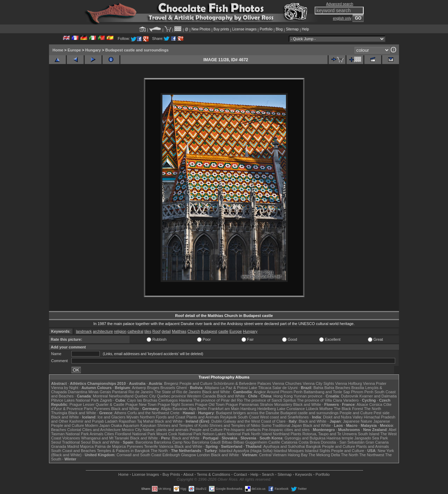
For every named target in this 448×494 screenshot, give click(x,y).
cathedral (135, 331)
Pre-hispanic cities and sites (286, 430)
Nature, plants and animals (166, 430)
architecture (103, 331)
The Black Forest (348, 409)
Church (194, 331)
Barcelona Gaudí (206, 442)
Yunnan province (308, 396)
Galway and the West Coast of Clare (254, 421)
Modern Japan (97, 425)
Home (58, 50)
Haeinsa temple (340, 438)
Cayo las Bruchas (142, 400)
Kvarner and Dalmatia (378, 396)
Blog (279, 29)
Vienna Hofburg (349, 383)
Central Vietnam (273, 455)
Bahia (318, 388)
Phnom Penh (362, 392)
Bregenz (171, 383)
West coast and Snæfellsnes (284, 417)
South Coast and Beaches (73, 451)
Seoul (56, 442)
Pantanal (120, 392)
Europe (74, 50)
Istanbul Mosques (289, 451)
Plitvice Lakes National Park (75, 400)
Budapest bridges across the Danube (248, 413)
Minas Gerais (100, 392)
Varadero (351, 400)
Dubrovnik (350, 396)
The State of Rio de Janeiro (178, 392)
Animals (96, 434)
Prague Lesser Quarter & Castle (97, 404)
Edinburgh (171, 455)
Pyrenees (102, 409)
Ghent (182, 388)
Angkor (260, 392)
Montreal (100, 396)
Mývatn (132, 417)
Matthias (179, 331)
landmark (84, 331)
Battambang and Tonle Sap (327, 392)
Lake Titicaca (260, 388)
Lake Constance (291, 409)
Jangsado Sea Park (371, 438)
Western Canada (201, 396)
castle (223, 331)
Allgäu (166, 409)
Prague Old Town (210, 404)
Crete (175, 413)
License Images (145, 474)
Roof (156, 331)
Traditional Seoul (76, 442)
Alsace (362, 404)
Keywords (303, 474)
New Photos (201, 29)
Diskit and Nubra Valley (343, 417)
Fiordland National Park (135, 434)
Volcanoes (71, 438)
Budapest (209, 331)
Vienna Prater (375, 383)
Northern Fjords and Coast (163, 417)
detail (166, 331)
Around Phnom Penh (285, 392)
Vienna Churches (287, 383)
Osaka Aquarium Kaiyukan (134, 425)
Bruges (153, 388)
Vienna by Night (65, 388)
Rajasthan (127, 421)
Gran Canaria (377, 442)
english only (342, 18)
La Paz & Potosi (234, 388)
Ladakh (111, 421)
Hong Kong (283, 396)
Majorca (87, 446)
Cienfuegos (168, 400)
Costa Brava (309, 442)
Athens (120, 413)
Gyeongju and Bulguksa (305, 438)
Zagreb (106, 400)
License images (244, 29)
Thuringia (59, 413)
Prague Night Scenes (176, 404)
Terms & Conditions (213, 474)
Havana (185, 400)
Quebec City (145, 396)
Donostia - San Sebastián (343, 442)
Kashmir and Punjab (87, 421)
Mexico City (132, 430)
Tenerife (151, 446)
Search (268, 474)
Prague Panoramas (242, 404)
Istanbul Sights (317, 451)
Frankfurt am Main (224, 409)
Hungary (93, 50)
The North (373, 409)
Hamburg (248, 409)
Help (305, 29)
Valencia (166, 446)
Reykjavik (228, 417)
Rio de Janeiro (141, 392)
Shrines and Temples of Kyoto (183, 425)
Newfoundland (121, 396)
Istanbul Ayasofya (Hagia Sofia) (246, 451)
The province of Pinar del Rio (218, 400)
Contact (240, 474)
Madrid (73, 446)
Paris (88, 409)
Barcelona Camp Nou (172, 442)
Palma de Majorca (110, 446)
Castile (274, 442)
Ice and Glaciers (111, 417)
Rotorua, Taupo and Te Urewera (330, 434)
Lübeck (312, 409)
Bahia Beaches (337, 388)
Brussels (168, 388)
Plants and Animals (203, 417)
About (188, 474)
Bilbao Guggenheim (250, 442)
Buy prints (221, 29)
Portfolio (266, 29)
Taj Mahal (145, 421)
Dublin (217, 421)
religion (120, 331)
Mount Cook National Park (179, 434)
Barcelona (144, 442)
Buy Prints (171, 474)
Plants (296, 434)
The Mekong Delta (324, 455)
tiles (148, 331)
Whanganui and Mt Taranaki (105, 438)
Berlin (202, 409)
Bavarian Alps (184, 409)
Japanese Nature (358, 421)
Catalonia (289, 442)
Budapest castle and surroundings (137, 50)
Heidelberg (267, 409)
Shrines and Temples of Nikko (235, 425)
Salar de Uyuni (285, 388)
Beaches (59, 430)
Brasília (358, 388)
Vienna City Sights (318, 383)
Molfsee (326, 409)
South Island (369, 434)
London (204, 455)
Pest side (382, 413)
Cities (109, 434)
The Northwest (372, 455)
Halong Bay (298, 455)
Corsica (376, 404)
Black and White (216, 392)
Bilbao (227, 442)
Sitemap (292, 29)
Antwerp (139, 388)
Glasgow (188, 455)
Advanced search (340, 4)
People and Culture (196, 383)
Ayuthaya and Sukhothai (284, 446)
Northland (281, 434)
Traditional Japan (287, 425)
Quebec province (171, 396)
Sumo (267, 425)
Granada (59, 446)
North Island (261, 434)
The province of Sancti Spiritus (270, 400)
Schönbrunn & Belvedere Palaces (242, 383)
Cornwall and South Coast (139, 455)
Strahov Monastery (276, 404)
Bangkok (313, 446)
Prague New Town (141, 404)
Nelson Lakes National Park (226, 434)
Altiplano (212, 388)
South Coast (248, 417)
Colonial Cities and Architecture (94, 430)
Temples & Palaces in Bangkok (123, 451)
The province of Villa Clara (320, 400)
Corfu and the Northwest (148, 413)
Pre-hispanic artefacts (242, 430)
